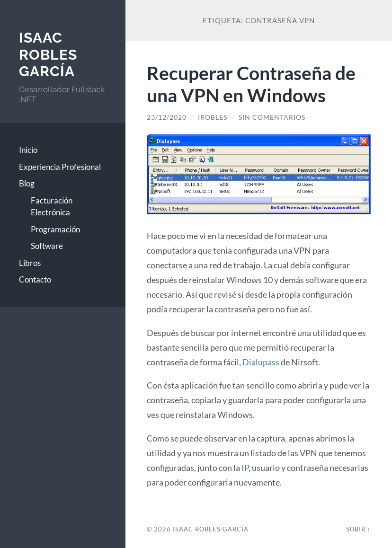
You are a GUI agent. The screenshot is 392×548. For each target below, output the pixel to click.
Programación (55, 229)
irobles (213, 117)
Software (47, 246)
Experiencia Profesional (60, 167)
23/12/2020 (167, 117)
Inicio (28, 150)
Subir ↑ (358, 529)
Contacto (35, 279)
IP (245, 468)
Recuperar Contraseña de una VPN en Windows (251, 84)
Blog (27, 183)
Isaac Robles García (48, 54)
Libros (30, 263)
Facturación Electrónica (52, 207)
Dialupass (261, 362)
